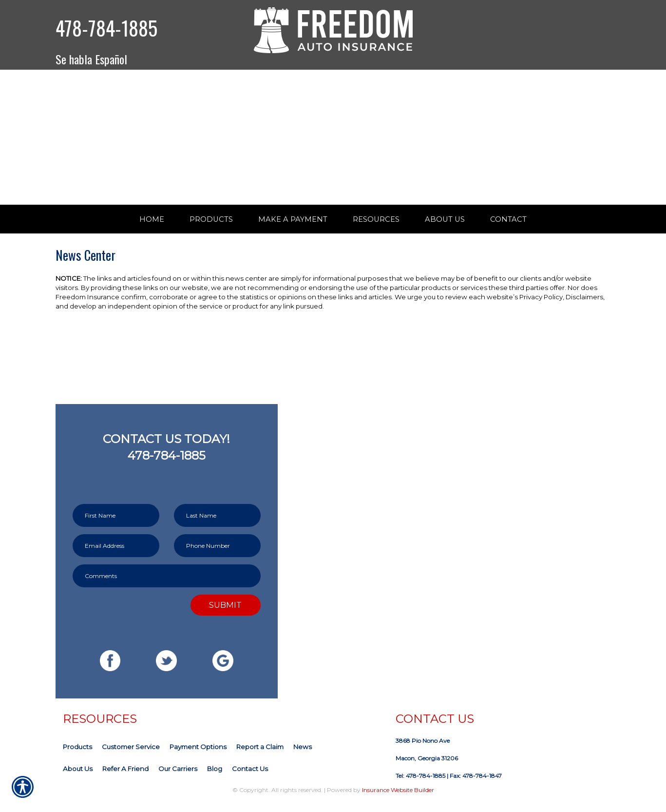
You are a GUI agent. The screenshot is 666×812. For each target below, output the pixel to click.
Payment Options (198, 755)
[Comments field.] (167, 585)
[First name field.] (116, 524)
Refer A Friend (125, 777)
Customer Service (131, 755)
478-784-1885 (106, 28)
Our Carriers (178, 777)
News (303, 755)
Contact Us (250, 777)
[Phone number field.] (217, 554)
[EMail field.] (116, 554)
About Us (78, 777)
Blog (215, 777)
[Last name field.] (217, 524)
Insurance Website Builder (398, 799)
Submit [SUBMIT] (225, 614)
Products (77, 755)
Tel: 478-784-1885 (420, 784)
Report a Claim (260, 755)
